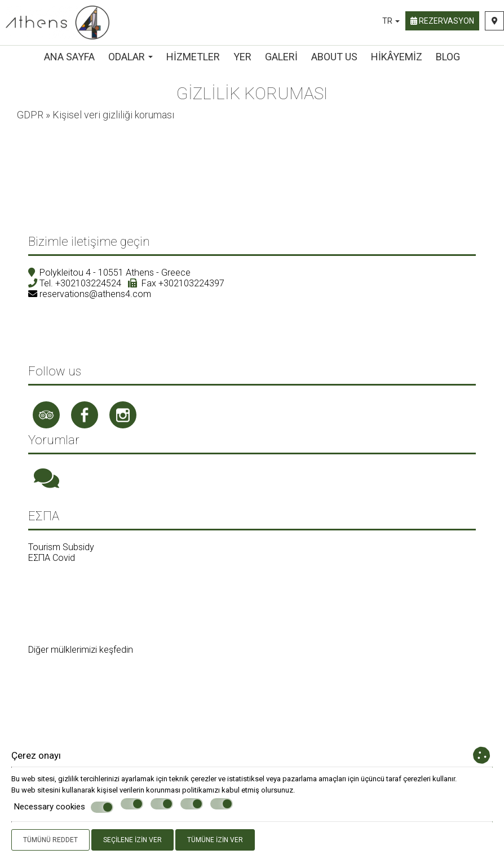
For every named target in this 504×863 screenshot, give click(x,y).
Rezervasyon (442, 21)
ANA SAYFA (69, 57)
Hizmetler (193, 57)
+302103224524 (88, 283)
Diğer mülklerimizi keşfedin (81, 650)
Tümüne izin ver (215, 840)
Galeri (281, 57)
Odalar (131, 57)
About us (334, 57)
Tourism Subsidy (61, 547)
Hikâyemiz (397, 57)
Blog (448, 57)
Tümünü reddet (50, 840)
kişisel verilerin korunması (139, 790)
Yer (242, 57)
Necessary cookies (64, 807)
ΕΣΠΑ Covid (52, 558)
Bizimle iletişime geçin (89, 242)
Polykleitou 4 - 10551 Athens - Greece (115, 273)
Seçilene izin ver (132, 840)
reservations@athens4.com (95, 294)
